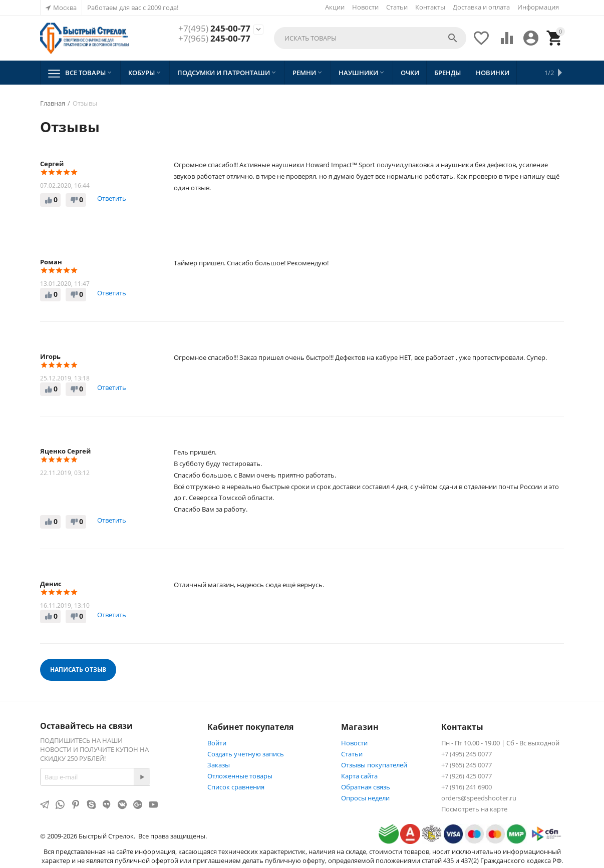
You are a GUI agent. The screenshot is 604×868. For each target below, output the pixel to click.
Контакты (430, 7)
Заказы (219, 765)
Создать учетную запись (246, 754)
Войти (217, 743)
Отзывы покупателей (374, 765)
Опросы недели (365, 798)
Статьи (397, 7)
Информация (538, 7)
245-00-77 (214, 29)
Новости (365, 7)
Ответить (112, 198)
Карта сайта (359, 776)
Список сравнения (236, 787)
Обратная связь (366, 787)
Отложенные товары (240, 776)
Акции (335, 7)
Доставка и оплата (481, 7)
